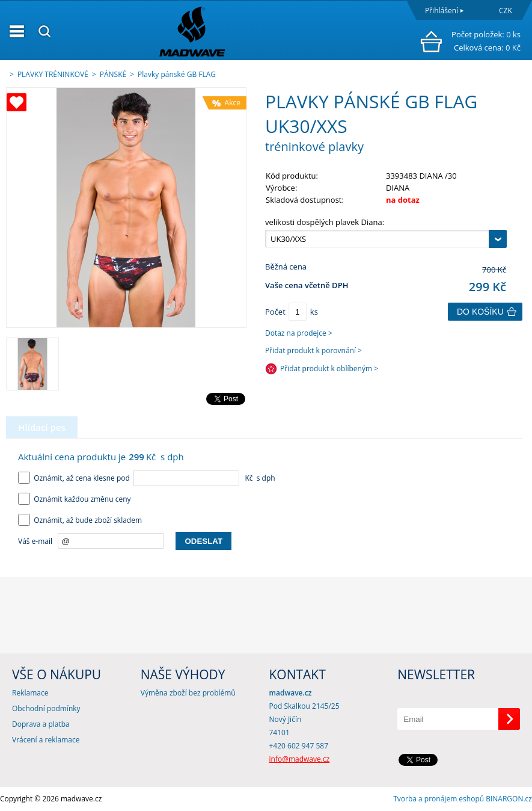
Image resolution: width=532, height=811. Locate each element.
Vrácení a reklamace (46, 740)
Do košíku (480, 312)
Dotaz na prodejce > (299, 333)
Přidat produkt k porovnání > (313, 350)
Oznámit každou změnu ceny (75, 499)
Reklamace (30, 693)
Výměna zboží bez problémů (188, 693)
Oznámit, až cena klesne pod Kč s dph (147, 478)
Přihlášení (442, 11)
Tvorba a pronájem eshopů (439, 799)
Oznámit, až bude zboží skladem (80, 520)
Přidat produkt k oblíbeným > (329, 368)
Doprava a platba (41, 724)
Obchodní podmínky (46, 708)
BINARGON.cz (509, 799)
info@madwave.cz (300, 759)
